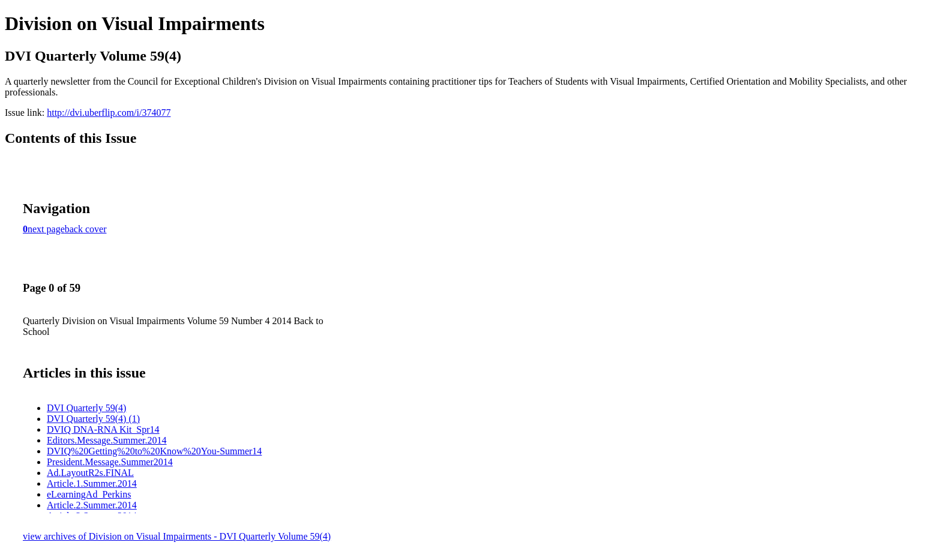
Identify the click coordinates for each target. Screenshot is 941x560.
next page (46, 229)
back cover (86, 229)
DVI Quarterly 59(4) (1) (93, 419)
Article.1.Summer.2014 (92, 483)
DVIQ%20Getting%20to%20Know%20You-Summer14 (154, 451)
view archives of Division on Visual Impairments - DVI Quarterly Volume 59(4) (177, 536)
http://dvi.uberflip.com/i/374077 (109, 113)
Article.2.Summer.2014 (92, 505)
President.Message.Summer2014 (110, 462)
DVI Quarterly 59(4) (86, 408)
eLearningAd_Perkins (89, 494)
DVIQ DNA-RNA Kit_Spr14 (103, 429)
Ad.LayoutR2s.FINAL (90, 473)
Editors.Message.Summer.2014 (107, 440)
